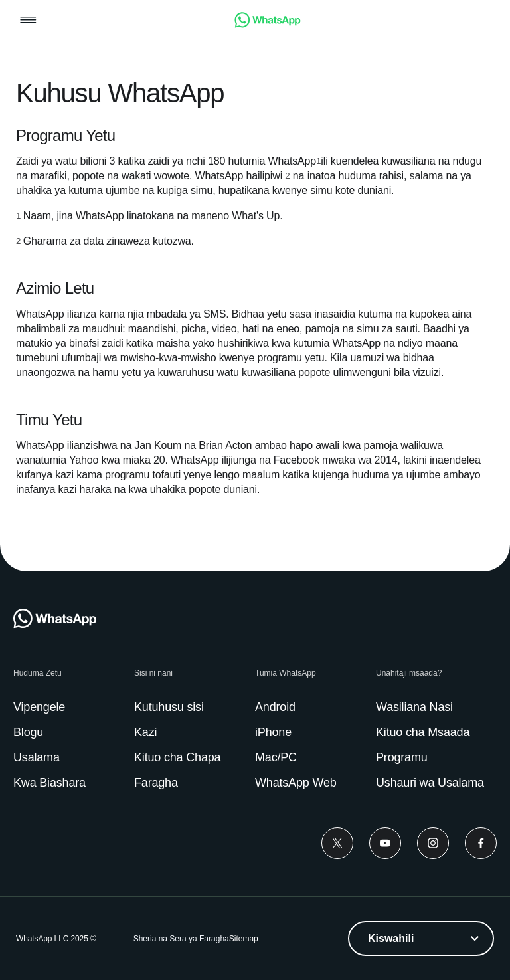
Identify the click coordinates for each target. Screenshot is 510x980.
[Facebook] (481, 843)
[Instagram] (433, 843)
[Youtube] (385, 843)
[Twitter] (337, 843)
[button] (28, 21)
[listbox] (421, 938)
